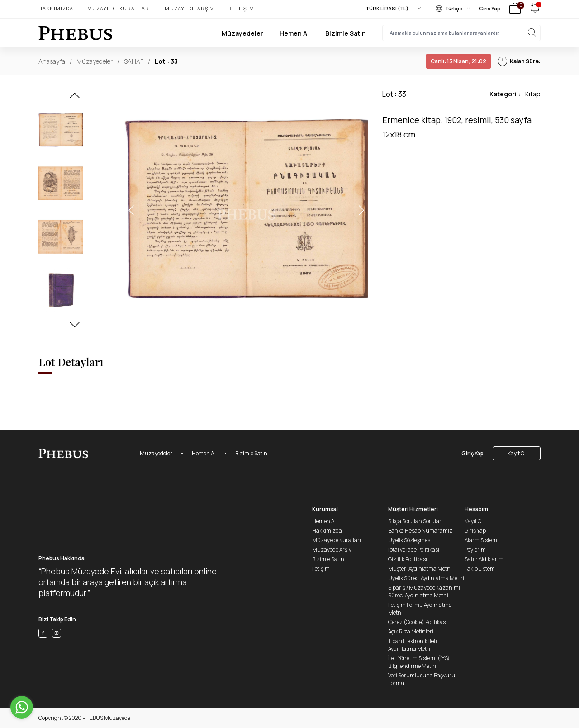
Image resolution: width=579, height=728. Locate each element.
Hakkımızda (56, 8)
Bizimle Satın (346, 33)
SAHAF (134, 61)
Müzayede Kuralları (119, 8)
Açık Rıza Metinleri (411, 631)
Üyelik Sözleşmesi (410, 540)
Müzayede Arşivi (190, 8)
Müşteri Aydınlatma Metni (420, 569)
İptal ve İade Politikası (414, 550)
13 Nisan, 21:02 (458, 61)
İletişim (242, 8)
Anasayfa (52, 61)
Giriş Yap (490, 8)
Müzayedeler (242, 33)
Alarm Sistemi (482, 540)
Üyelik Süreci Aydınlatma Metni (426, 578)
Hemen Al (294, 33)
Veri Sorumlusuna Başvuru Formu (422, 679)
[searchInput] (461, 33)
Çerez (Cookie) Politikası (418, 622)
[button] (75, 98)
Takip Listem (480, 569)
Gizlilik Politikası (408, 559)
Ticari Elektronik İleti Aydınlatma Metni (413, 645)
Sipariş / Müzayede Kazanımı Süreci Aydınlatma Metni (424, 591)
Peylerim (475, 550)
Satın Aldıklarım (484, 559)
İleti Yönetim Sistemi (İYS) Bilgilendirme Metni (419, 662)
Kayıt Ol (517, 453)
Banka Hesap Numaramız (420, 531)
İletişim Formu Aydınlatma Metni (420, 609)
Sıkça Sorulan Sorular (415, 521)
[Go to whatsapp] (22, 707)
